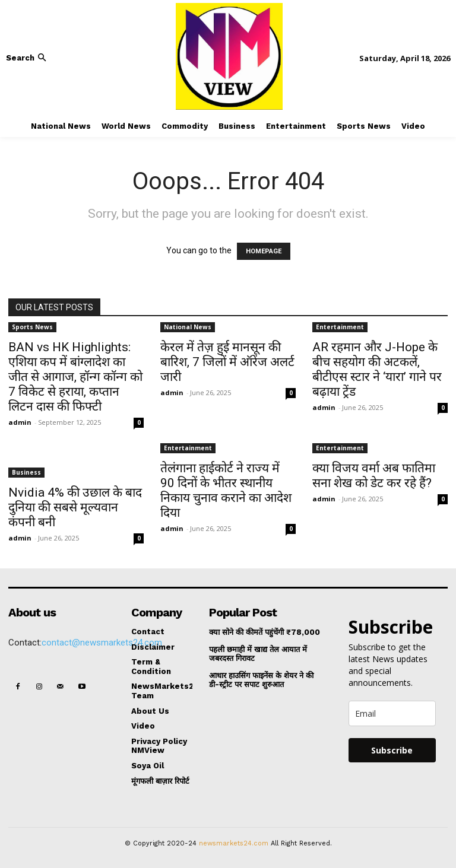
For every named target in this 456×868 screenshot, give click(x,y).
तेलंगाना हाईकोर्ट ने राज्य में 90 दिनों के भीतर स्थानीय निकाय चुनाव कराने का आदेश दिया (226, 490)
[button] (27, 58)
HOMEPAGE (264, 251)
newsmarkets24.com (234, 843)
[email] (392, 713)
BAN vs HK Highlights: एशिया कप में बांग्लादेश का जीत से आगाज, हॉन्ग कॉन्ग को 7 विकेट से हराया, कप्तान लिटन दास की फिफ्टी (75, 377)
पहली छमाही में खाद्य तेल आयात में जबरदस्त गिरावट (258, 654)
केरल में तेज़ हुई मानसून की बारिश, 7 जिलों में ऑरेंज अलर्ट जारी (227, 362)
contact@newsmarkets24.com (102, 643)
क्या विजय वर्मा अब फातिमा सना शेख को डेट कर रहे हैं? (374, 476)
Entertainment (340, 327)
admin (20, 422)
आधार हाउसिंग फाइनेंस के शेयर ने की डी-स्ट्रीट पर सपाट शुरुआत (261, 680)
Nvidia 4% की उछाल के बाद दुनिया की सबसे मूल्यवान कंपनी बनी (75, 507)
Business (26, 472)
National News (188, 327)
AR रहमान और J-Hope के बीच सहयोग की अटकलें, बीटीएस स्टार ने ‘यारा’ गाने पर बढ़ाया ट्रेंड (377, 369)
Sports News (32, 327)
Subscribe (392, 750)
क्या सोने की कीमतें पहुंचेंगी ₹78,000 (265, 632)
